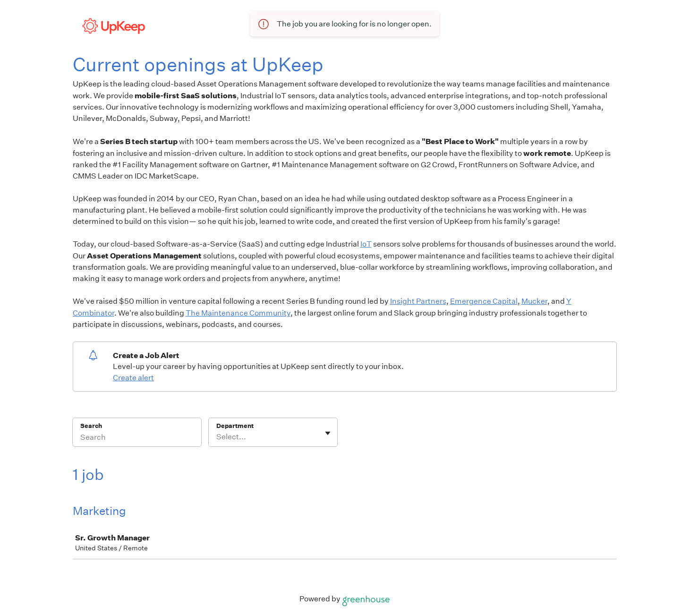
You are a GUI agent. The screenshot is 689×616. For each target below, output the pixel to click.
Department (235, 426)
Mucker (534, 301)
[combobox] (217, 437)
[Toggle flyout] (328, 433)
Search (91, 426)
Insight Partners (418, 301)
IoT (366, 244)
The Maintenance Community (238, 313)
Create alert (133, 378)
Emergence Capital (484, 301)
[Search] (137, 438)
